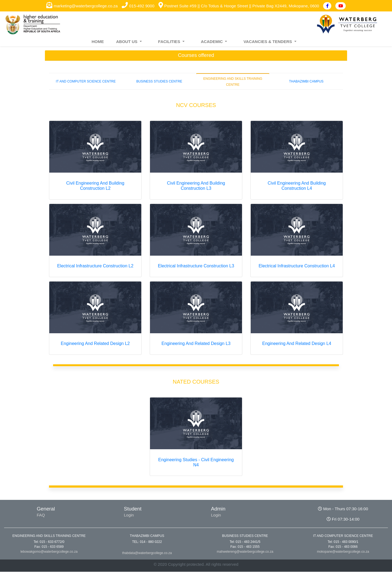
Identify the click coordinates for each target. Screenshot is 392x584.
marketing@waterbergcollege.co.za (82, 6)
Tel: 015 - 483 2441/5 (245, 542)
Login (129, 515)
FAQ (41, 515)
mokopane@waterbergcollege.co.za (343, 552)
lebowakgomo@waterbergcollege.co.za (49, 552)
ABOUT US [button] (127, 42)
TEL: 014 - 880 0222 (147, 542)
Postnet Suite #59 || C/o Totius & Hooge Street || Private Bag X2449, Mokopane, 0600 (239, 6)
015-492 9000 (138, 6)
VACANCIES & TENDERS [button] (268, 42)
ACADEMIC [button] (212, 42)
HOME (98, 42)
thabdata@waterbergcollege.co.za (147, 553)
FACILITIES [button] (170, 42)
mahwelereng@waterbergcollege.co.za (245, 552)
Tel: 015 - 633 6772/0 (49, 542)
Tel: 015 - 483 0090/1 (343, 542)
